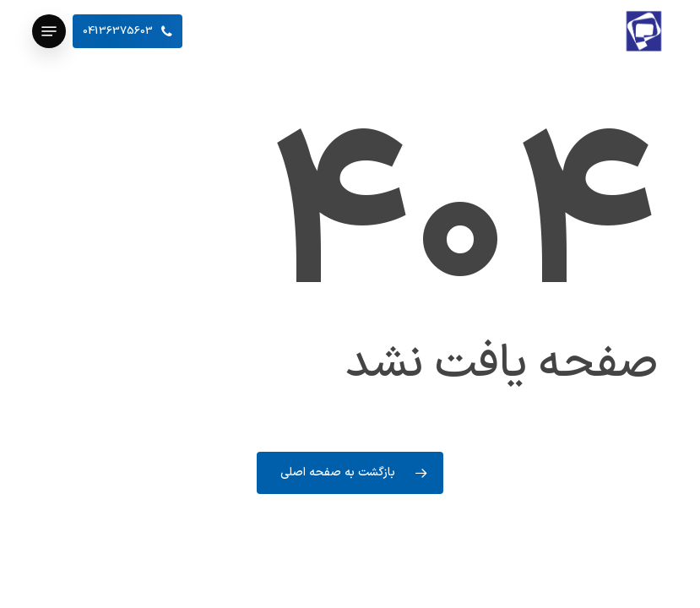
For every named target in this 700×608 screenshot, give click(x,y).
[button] (49, 31)
